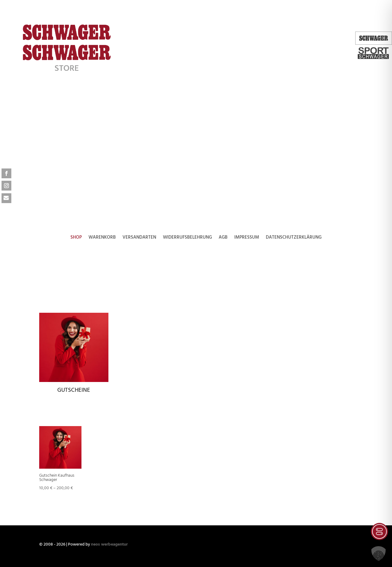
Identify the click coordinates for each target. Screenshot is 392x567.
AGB (223, 238)
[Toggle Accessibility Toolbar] (379, 531)
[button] (379, 554)
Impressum (247, 238)
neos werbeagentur (109, 544)
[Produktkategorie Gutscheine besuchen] (74, 355)
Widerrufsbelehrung (187, 238)
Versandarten (139, 238)
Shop (76, 238)
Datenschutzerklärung (294, 238)
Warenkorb (102, 238)
